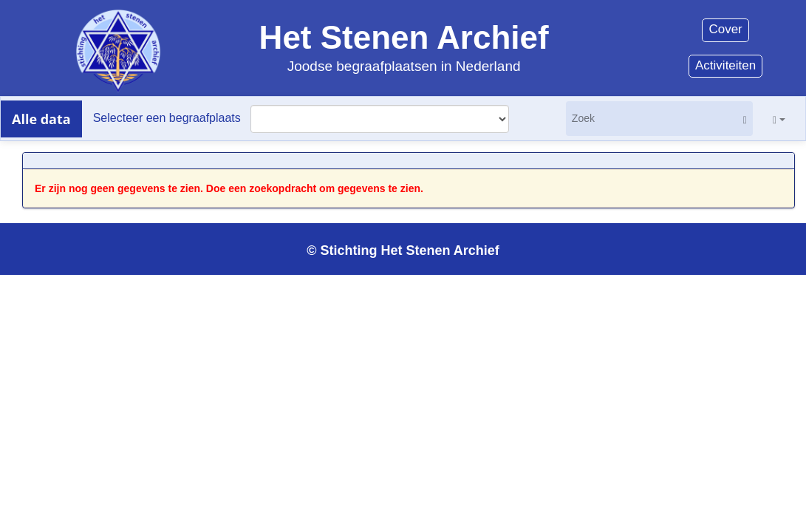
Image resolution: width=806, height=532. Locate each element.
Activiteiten (725, 65)
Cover (725, 29)
